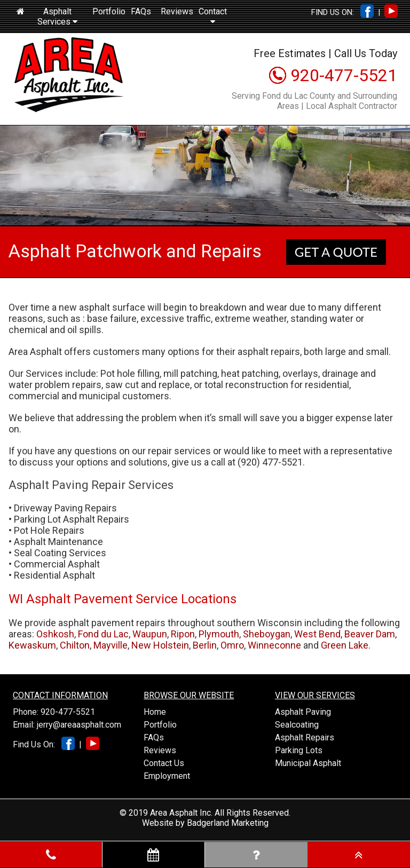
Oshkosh (55, 634)
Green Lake (345, 645)
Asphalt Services (57, 17)
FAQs (141, 11)
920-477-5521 (344, 75)
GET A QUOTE (336, 252)
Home (155, 712)
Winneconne (274, 645)
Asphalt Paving (303, 712)
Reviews (177, 11)
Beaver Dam (370, 634)
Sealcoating (297, 725)
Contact (213, 16)
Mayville (111, 645)
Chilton (75, 645)
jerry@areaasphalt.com (79, 725)
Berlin (205, 645)
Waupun (150, 634)
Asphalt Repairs (305, 737)
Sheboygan (267, 634)
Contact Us (164, 763)
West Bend (317, 634)
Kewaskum (32, 645)
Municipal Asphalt (308, 763)
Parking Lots (299, 750)
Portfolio (109, 11)
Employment (167, 776)
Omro (232, 645)
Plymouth (219, 634)
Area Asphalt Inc (180, 813)
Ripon (183, 634)
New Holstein (160, 645)
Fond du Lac (103, 634)
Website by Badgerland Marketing (205, 823)
